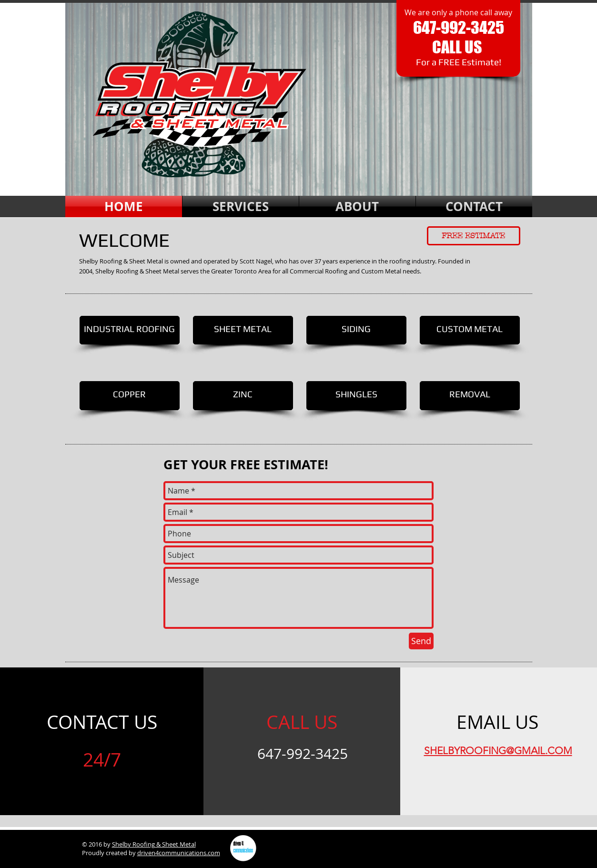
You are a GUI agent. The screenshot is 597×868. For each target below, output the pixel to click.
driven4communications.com (179, 853)
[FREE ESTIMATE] (474, 236)
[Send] (421, 641)
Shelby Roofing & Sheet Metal (154, 844)
